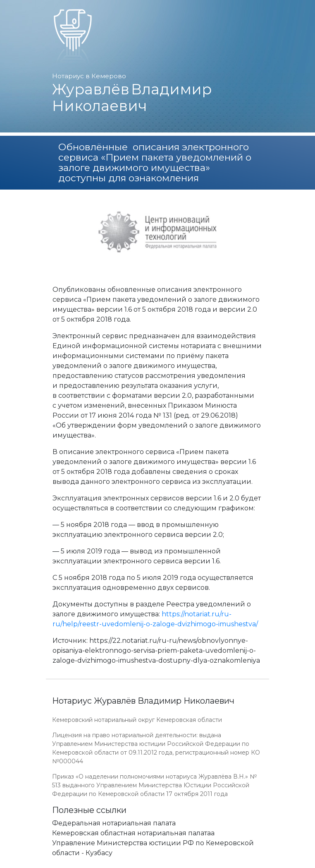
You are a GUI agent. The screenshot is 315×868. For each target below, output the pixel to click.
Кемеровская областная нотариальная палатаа (133, 833)
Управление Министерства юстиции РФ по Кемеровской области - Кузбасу (153, 848)
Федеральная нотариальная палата (114, 823)
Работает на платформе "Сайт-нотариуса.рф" (198, 863)
